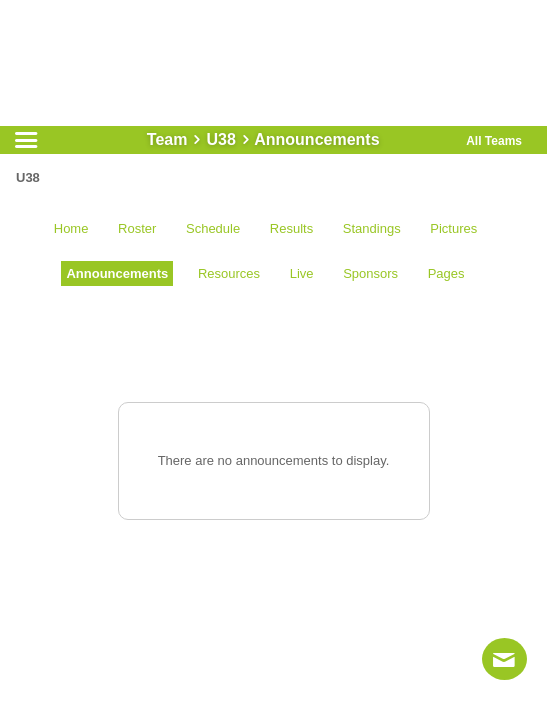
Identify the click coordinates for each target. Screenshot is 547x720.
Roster (137, 228)
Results (291, 228)
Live (302, 273)
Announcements (117, 273)
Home (71, 228)
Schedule (213, 228)
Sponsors (370, 273)
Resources (229, 273)
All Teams (494, 141)
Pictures (453, 228)
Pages (446, 273)
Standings (372, 228)
